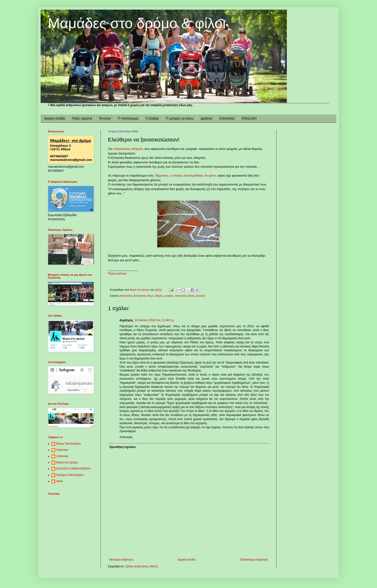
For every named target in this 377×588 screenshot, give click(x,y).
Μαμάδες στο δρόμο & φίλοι (137, 23)
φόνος (191, 296)
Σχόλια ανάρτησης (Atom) (141, 566)
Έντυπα (105, 118)
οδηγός (159, 296)
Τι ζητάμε (152, 118)
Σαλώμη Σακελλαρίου (70, 475)
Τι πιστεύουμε (128, 118)
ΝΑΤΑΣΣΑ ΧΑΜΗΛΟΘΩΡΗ (73, 469)
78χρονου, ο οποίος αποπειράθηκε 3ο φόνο (185, 176)
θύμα (150, 296)
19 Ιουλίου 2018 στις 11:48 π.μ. (155, 320)
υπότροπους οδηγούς (128, 149)
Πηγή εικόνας (117, 273)
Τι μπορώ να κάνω (180, 118)
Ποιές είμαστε (82, 118)
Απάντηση (126, 437)
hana (60, 481)
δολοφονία (140, 296)
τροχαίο (169, 296)
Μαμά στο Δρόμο (67, 462)
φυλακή (201, 296)
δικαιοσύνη (126, 296)
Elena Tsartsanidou (69, 444)
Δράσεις (207, 118)
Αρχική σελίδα (54, 118)
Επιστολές (227, 118)
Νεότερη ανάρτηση (121, 560)
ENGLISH (249, 118)
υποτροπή (180, 296)
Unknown (62, 450)
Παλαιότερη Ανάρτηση (254, 560)
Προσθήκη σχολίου (123, 447)
